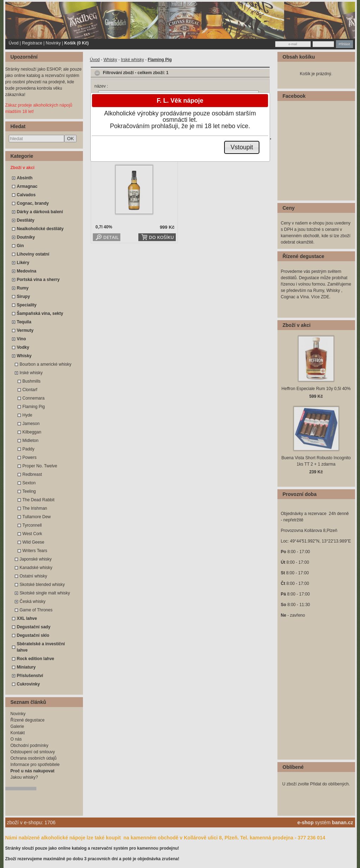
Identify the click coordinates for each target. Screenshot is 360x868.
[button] (242, 147)
